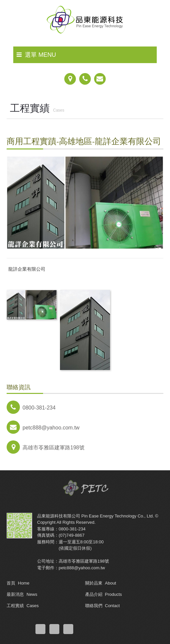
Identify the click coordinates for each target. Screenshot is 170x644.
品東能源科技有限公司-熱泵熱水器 (85, 22)
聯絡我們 (103, 606)
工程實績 (23, 606)
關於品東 (101, 583)
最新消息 (22, 594)
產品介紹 (104, 594)
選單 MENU (36, 55)
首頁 (18, 583)
